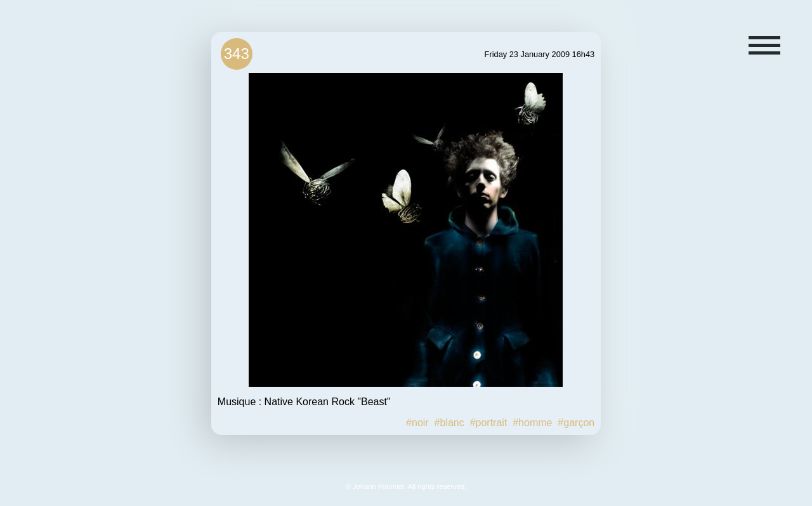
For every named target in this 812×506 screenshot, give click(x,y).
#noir (417, 423)
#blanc (449, 423)
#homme (532, 423)
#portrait (489, 423)
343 (237, 54)
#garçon (576, 423)
